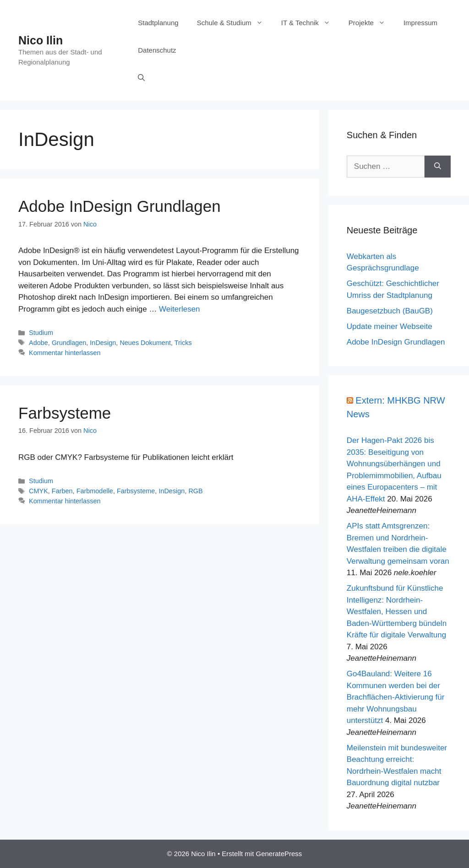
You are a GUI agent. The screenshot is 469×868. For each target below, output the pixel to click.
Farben (62, 491)
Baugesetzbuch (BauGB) (390, 311)
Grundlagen (69, 343)
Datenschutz (157, 50)
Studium (41, 333)
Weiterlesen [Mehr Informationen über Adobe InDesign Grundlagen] (179, 309)
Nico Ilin (41, 40)
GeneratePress (279, 854)
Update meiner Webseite (390, 326)
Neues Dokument (145, 343)
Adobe (38, 343)
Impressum (420, 23)
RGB (195, 491)
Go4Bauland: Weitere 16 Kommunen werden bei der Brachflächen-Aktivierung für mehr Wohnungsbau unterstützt (396, 697)
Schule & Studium (234, 23)
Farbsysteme (65, 413)
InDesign (103, 343)
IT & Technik (310, 23)
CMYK (38, 491)
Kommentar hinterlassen (65, 353)
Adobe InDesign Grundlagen (120, 206)
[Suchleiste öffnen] (141, 78)
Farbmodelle (95, 491)
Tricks (183, 343)
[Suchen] (438, 167)
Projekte (371, 23)
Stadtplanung (158, 23)
